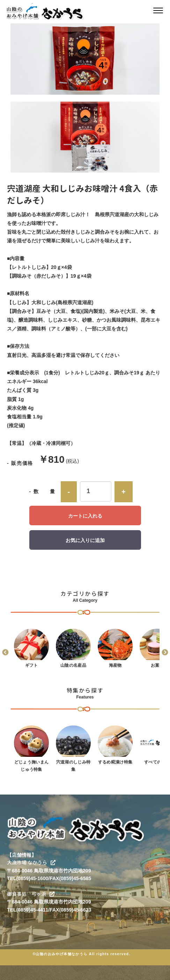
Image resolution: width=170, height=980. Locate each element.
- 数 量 (42, 491)
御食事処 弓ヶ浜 (31, 894)
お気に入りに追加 (85, 540)
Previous (5, 653)
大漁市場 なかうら (31, 862)
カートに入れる (85, 516)
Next (165, 653)
